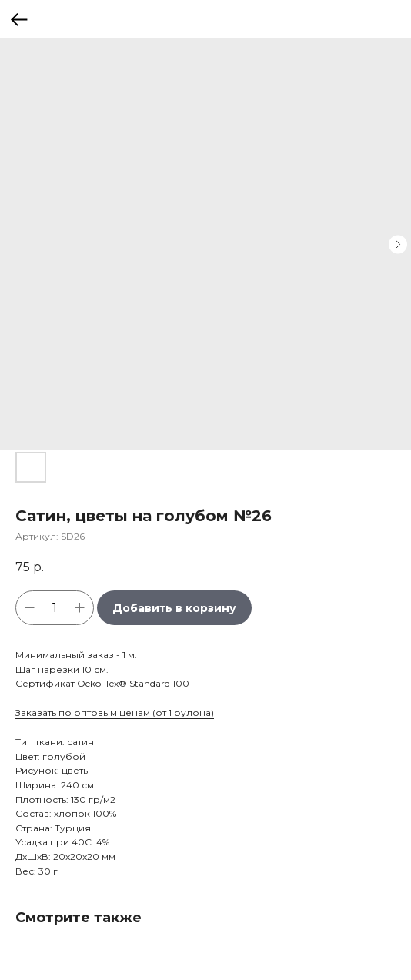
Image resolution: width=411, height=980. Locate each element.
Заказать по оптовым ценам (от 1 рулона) (115, 712)
